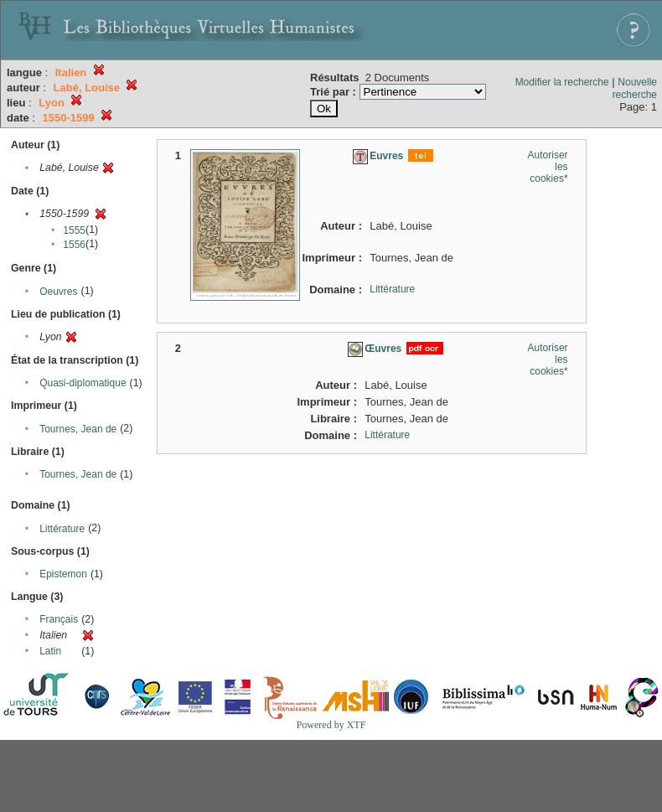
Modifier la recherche (562, 82)
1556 (74, 245)
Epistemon (63, 574)
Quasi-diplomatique (83, 383)
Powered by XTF (331, 725)
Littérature (62, 529)
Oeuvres (58, 292)
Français (59, 619)
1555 (74, 230)
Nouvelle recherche (635, 88)
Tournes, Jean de (78, 429)
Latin (50, 651)
